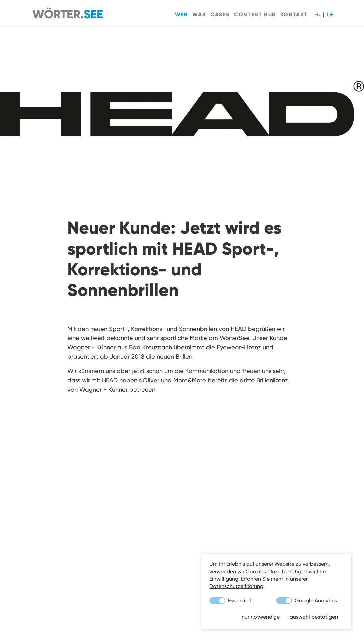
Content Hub (255, 14)
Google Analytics (307, 601)
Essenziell (230, 601)
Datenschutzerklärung (236, 586)
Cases (220, 14)
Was (199, 14)
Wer (182, 14)
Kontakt (294, 14)
